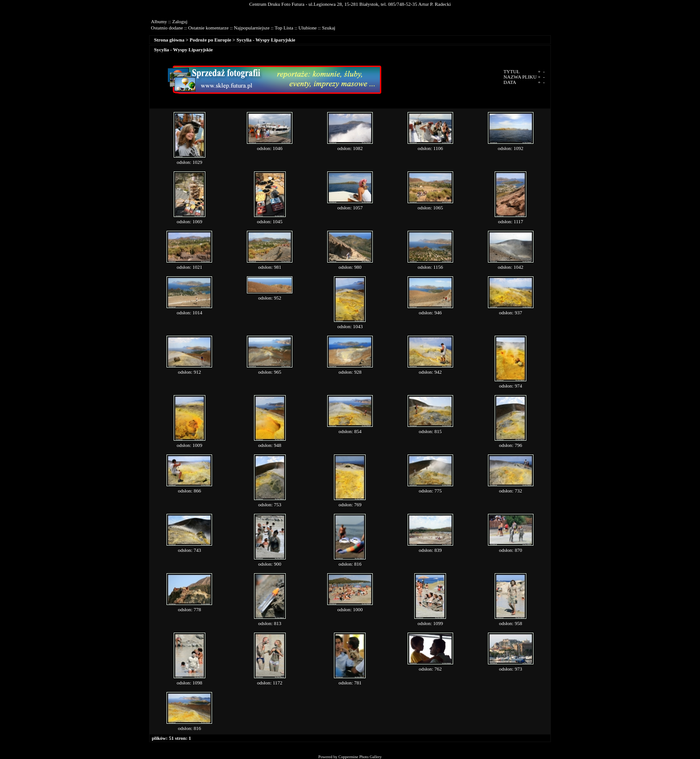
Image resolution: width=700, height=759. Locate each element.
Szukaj (329, 28)
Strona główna (169, 40)
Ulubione (308, 28)
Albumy (159, 21)
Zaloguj (180, 21)
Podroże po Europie (210, 40)
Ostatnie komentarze (208, 28)
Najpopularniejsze (252, 28)
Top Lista (284, 28)
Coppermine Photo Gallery (360, 757)
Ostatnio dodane (167, 28)
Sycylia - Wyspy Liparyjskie (266, 40)
